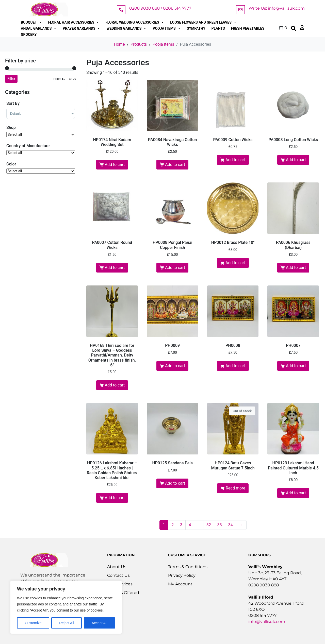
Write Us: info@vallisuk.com (277, 8)
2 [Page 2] (173, 525)
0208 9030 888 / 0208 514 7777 (160, 8)
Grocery (29, 35)
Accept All (99, 623)
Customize (33, 623)
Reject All (67, 623)
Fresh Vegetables (248, 28)
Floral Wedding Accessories (135, 22)
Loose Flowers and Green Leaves (203, 22)
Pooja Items (167, 28)
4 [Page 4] (190, 525)
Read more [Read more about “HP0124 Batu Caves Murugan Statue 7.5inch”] (235, 488)
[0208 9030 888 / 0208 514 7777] (121, 10)
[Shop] (41, 134)
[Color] (41, 171)
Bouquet (31, 22)
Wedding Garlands (126, 28)
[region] (66, 607)
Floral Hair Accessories (74, 22)
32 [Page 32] (209, 525)
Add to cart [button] (115, 165)
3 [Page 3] (181, 525)
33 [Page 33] (220, 525)
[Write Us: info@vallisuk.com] (240, 10)
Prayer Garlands (82, 28)
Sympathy (196, 28)
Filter (11, 79)
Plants (218, 28)
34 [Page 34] (231, 525)
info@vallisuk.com (267, 622)
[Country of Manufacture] (41, 153)
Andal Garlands (39, 28)
